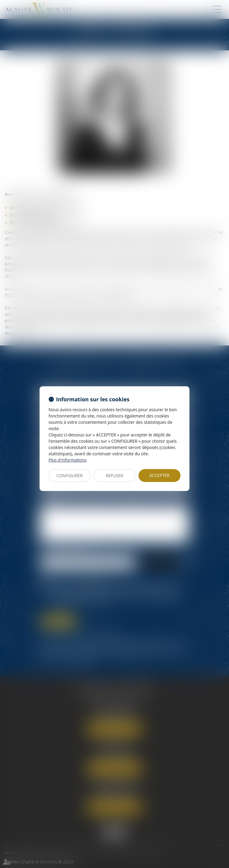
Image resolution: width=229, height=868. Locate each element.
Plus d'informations (67, 460)
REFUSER (115, 476)
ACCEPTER (160, 475)
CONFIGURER (70, 476)
